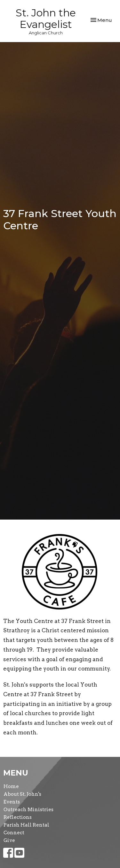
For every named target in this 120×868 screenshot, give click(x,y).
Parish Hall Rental (26, 825)
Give (9, 840)
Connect (14, 833)
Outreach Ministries (28, 810)
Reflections (18, 817)
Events (12, 802)
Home (11, 786)
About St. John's (22, 794)
